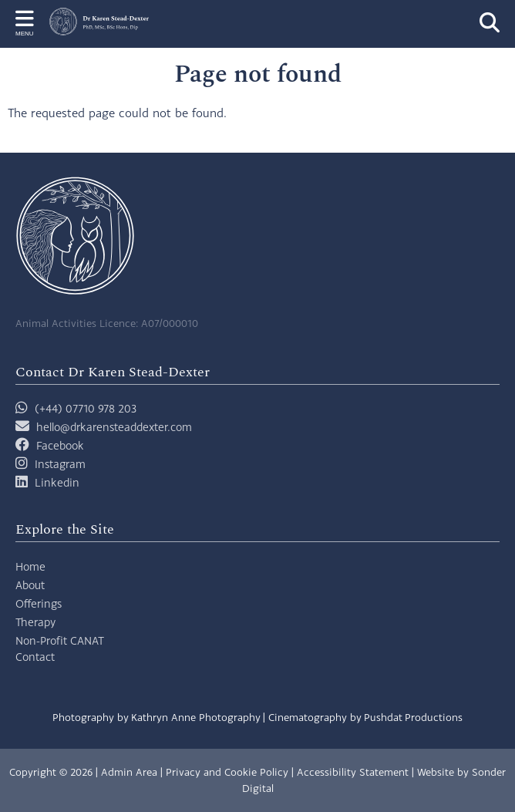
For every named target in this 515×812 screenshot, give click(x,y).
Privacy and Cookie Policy (227, 772)
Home (30, 566)
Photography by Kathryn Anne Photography (157, 717)
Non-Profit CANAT (60, 640)
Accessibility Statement (353, 772)
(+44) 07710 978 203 (76, 408)
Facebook (60, 445)
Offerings (39, 603)
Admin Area (129, 772)
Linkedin (57, 482)
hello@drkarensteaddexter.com (114, 427)
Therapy (35, 622)
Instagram (60, 464)
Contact (35, 657)
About (30, 585)
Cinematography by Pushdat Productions (365, 717)
